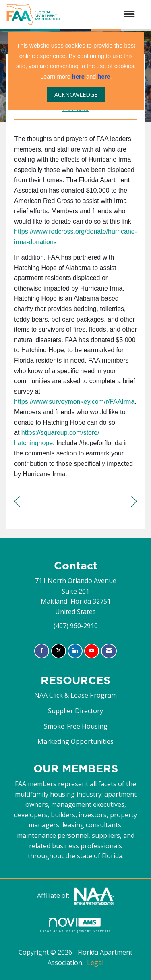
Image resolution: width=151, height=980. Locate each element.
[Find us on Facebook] (42, 651)
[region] (134, 501)
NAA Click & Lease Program (75, 695)
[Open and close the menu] (101, 15)
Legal (95, 963)
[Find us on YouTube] (92, 651)
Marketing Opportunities (75, 741)
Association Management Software (75, 925)
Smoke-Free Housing (76, 726)
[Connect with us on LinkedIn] (75, 651)
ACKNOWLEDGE (76, 94)
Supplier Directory (75, 711)
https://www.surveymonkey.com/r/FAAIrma (74, 402)
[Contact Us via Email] (109, 651)
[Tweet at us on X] (59, 651)
